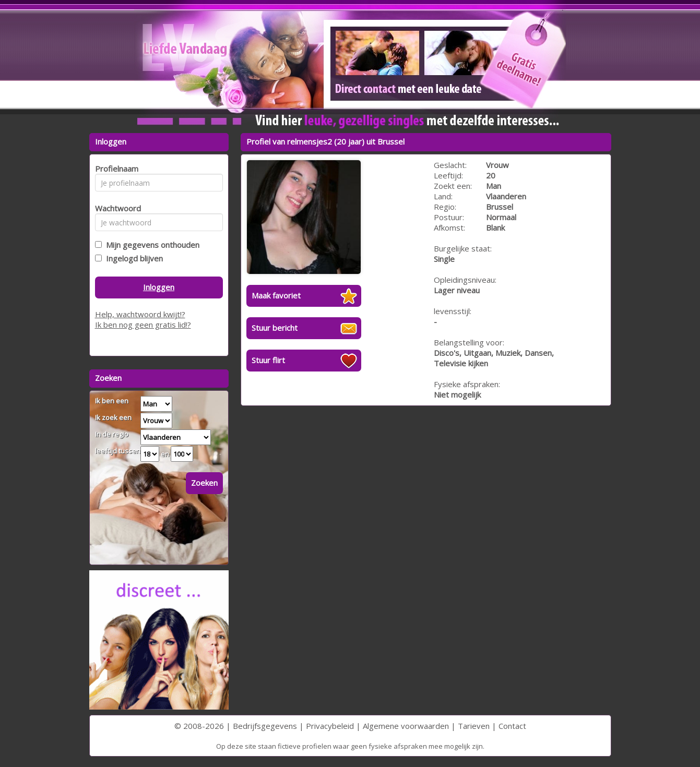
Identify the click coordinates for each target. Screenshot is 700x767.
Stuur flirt (268, 360)
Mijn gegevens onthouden (151, 245)
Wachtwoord (115, 208)
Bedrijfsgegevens (265, 726)
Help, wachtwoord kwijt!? (140, 314)
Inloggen (159, 287)
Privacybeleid (330, 726)
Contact (512, 726)
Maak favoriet (276, 295)
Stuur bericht (275, 328)
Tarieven (474, 726)
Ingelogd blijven (132, 258)
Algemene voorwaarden (406, 726)
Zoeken (204, 483)
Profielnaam (115, 169)
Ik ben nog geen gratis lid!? (143, 325)
